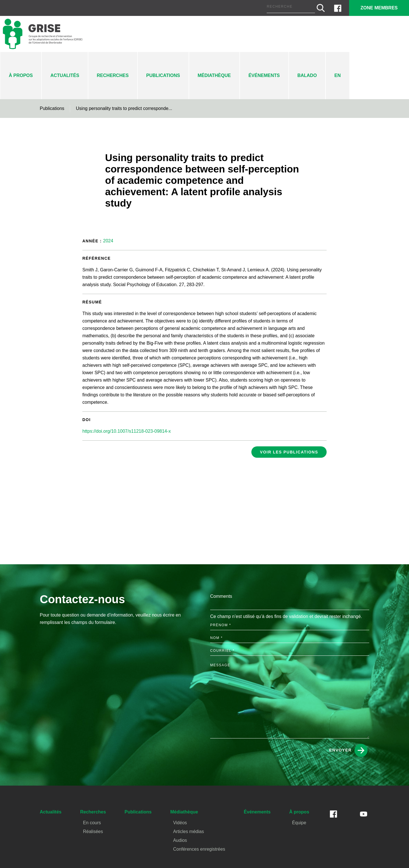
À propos (21, 75)
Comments (221, 593)
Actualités (64, 75)
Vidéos (179, 823)
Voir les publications (291, 445)
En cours (92, 823)
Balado (309, 75)
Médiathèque (215, 75)
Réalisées (92, 831)
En (339, 75)
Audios (179, 840)
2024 (108, 241)
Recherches (112, 75)
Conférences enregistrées (197, 849)
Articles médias (187, 831)
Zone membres (379, 8)
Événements (266, 75)
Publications (163, 75)
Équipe (298, 823)
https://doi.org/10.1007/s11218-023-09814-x (128, 424)
